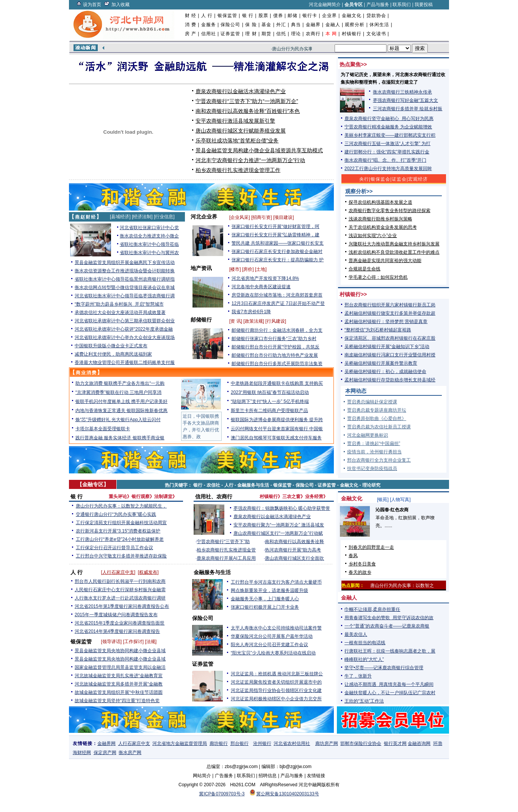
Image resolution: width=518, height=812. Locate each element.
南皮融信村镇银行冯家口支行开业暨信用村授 (390, 355)
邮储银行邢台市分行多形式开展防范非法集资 (277, 364)
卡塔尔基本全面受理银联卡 (103, 429)
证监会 (399, 179)
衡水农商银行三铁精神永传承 (402, 92)
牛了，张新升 (358, 676)
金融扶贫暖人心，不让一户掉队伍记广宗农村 (390, 693)
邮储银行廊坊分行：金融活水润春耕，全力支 (277, 330)
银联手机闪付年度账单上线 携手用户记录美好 (121, 401)
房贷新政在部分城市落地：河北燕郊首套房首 (277, 295)
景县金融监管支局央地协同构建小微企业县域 (120, 651)
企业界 (329, 16)
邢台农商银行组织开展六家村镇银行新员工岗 (390, 305)
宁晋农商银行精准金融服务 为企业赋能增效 (388, 127)
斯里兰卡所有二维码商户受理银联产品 (269, 411)
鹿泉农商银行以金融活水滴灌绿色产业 (241, 91)
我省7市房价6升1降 (251, 312)
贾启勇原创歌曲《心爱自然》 (377, 418)
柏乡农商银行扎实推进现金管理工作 (238, 170)
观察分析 (355, 25)
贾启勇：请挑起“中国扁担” (374, 443)
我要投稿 (424, 5)
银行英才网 (395, 743)
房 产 (191, 34)
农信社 (213, 485)
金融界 (313, 25)
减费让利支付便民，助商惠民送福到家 (113, 354)
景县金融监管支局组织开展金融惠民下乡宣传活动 (125, 262)
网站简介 (202, 776)
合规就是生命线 (365, 269)
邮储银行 (201, 320)
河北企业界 (204, 217)
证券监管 (230, 34)
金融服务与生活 (253, 485)
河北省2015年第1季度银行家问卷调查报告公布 (122, 606)
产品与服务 (378, 5)
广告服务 (224, 776)
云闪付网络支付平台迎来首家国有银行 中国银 (277, 429)
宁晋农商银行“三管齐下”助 (223, 542)
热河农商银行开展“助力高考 (293, 550)
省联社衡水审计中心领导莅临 (149, 244)
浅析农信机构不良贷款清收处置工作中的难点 (394, 252)
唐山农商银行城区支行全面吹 (294, 558)
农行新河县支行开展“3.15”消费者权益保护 (118, 531)
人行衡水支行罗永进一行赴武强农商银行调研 (120, 598)
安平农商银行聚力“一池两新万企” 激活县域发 (279, 525)
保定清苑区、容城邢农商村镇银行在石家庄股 (390, 338)
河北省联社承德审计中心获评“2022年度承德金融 (124, 329)
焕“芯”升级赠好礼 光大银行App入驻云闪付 (118, 420)
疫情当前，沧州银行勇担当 (374, 452)
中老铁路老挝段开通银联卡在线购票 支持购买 (277, 383)
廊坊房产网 (327, 743)
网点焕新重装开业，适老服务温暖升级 (269, 590)
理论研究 (371, 485)
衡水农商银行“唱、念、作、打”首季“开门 (385, 160)
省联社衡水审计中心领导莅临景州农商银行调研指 (125, 279)
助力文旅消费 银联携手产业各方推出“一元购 (120, 383)
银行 (198, 485)
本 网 (331, 34)
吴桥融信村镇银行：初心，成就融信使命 (385, 372)
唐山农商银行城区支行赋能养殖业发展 (241, 131)
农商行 (313, 34)
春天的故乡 (360, 572)
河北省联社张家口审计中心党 (149, 228)
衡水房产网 (130, 753)
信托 (281, 34)
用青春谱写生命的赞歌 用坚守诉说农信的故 (389, 618)
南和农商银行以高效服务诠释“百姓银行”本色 (248, 111)
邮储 (293, 16)
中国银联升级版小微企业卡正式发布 (111, 346)
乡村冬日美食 (362, 564)
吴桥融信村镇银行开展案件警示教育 (381, 363)
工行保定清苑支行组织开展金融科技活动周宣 (121, 523)
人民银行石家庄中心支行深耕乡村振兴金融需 (120, 590)
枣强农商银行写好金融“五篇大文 (405, 100)
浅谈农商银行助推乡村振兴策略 (380, 219)
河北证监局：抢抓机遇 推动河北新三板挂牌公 (277, 674)
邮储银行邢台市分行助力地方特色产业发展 (275, 355)
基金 (266, 25)
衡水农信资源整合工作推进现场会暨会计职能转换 (125, 271)
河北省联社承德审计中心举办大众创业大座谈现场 (125, 337)
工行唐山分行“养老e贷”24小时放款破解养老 (120, 539)
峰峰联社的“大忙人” (364, 659)
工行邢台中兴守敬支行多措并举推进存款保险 (121, 556)
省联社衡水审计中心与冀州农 (149, 253)
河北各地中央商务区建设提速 (261, 287)
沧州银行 (262, 743)
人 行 (207, 16)
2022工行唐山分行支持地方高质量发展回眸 (388, 169)
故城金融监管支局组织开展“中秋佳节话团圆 (119, 692)
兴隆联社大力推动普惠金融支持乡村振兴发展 (394, 244)
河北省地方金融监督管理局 (180, 743)
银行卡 (310, 16)
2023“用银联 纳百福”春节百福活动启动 (270, 392)
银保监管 (227, 16)
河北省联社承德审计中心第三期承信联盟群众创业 (125, 321)
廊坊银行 (219, 743)
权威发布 (148, 572)
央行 (364, 179)
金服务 (209, 25)
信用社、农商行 (214, 497)
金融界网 (106, 743)
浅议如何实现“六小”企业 (373, 236)
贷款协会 (376, 16)
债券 (278, 16)
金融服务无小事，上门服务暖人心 (265, 599)
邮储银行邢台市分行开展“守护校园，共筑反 (275, 347)
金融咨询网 (419, 743)
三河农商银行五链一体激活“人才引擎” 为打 (387, 144)
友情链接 (316, 776)
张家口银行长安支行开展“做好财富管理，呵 (275, 226)
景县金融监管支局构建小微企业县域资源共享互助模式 (259, 150)
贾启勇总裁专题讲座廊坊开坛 (377, 410)
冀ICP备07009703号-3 (222, 794)
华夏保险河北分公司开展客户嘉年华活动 (272, 636)
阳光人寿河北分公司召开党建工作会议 (269, 645)
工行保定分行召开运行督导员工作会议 (114, 548)
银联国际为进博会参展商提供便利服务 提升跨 (277, 420)
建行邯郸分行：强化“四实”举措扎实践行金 (387, 152)
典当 (296, 25)
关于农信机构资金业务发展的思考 (383, 227)
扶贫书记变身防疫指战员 (372, 468)
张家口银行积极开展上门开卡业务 (265, 607)
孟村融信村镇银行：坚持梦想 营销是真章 (386, 322)
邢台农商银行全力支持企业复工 (379, 460)
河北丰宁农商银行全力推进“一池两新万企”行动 (250, 160)
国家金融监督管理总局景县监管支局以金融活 (120, 667)
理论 (296, 34)
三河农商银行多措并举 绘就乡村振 (408, 109)
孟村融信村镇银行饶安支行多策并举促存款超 (390, 313)
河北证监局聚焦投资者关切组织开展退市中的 (276, 682)
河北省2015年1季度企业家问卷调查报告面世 (120, 623)
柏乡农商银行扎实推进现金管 (226, 550)
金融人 (333, 25)
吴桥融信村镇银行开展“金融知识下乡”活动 (387, 347)
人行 (229, 485)
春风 (353, 556)
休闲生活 (379, 25)
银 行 (248, 16)
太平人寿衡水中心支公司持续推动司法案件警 (276, 628)
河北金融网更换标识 (368, 435)
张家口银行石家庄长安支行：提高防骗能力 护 (278, 260)
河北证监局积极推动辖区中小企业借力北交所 (276, 699)
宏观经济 (418, 179)
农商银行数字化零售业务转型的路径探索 (390, 211)
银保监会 (380, 179)
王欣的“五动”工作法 (364, 701)
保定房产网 (105, 753)
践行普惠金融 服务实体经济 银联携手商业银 (120, 438)
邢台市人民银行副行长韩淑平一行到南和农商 (120, 581)
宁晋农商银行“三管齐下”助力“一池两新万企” (247, 101)
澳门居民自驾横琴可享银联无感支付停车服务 (276, 438)
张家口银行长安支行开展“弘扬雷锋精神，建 (275, 235)
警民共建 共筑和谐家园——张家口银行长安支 (278, 243)
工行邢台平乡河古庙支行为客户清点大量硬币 (276, 582)
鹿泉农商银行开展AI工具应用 (226, 558)
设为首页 (92, 5)
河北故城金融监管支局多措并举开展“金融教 (119, 684)
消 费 (191, 25)
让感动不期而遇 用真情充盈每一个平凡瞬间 (389, 684)
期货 (266, 34)
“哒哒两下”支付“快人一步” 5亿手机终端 (270, 401)
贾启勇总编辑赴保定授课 (372, 402)
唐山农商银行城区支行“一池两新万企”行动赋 (278, 533)
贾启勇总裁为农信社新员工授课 (379, 427)
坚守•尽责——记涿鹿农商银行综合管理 (384, 668)
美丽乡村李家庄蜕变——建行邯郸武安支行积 (390, 135)
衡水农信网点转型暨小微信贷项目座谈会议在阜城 (125, 287)
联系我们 (402, 5)
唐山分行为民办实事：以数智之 (402, 586)
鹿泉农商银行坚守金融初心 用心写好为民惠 (389, 119)
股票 (263, 16)
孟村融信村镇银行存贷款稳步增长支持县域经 (390, 380)
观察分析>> (359, 191)
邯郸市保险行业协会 (361, 743)
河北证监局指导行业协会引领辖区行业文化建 (276, 690)
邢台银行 (239, 743)
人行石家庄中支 (118, 572)
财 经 (191, 16)
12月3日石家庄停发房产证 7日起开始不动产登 (278, 303)
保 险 (251, 25)
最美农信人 (356, 634)
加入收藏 (121, 5)
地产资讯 (201, 268)
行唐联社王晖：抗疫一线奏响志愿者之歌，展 (390, 651)
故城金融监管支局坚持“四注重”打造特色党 (117, 701)
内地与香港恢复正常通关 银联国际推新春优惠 (121, 411)
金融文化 (352, 16)
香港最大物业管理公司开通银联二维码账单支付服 (125, 362)
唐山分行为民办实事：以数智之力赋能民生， (121, 506)
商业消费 (86, 373)
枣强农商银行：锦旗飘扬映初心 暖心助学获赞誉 (282, 508)
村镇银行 (352, 34)
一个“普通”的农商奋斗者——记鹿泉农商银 (387, 626)
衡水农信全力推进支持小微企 (149, 236)
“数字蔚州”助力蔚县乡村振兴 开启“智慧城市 (119, 304)
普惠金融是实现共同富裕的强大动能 (385, 261)
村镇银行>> (353, 294)
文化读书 (376, 34)
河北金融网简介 (325, 5)
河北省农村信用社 (292, 743)
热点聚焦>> (353, 64)
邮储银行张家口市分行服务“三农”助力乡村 (274, 339)
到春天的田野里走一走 (371, 547)
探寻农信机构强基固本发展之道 (380, 202)
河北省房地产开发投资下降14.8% (265, 278)
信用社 (209, 34)
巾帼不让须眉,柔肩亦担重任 (372, 609)
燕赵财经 (86, 217)
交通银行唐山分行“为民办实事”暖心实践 (116, 514)
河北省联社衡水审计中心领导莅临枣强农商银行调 (125, 296)
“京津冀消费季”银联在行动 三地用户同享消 (118, 392)
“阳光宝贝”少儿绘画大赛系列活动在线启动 (273, 653)
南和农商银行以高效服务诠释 (294, 542)
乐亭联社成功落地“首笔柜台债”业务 (237, 141)
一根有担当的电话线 (365, 643)
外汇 (281, 25)
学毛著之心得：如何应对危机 (378, 277)
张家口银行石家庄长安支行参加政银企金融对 (277, 251)
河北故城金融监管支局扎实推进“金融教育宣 (119, 676)
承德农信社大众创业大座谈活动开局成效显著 (120, 312)
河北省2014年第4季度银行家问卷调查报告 (117, 631)
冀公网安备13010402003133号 (287, 794)
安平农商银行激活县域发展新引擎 (235, 121)
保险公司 (230, 25)
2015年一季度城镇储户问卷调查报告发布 (116, 615)
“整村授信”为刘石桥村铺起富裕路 (378, 330)
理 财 (251, 34)
